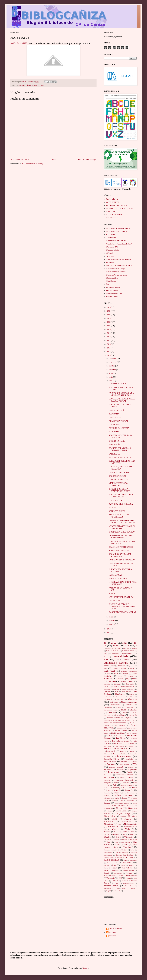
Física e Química (127, 778)
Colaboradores (120, 697)
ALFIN (117, 660)
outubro (112, 366)
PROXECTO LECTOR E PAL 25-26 (120, 208)
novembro (113, 362)
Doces (135, 749)
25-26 (127, 646)
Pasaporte (133, 839)
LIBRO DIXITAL (115, 417)
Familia (130, 772)
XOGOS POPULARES (117, 476)
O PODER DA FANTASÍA (119, 480)
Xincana (116, 888)
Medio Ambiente (130, 824)
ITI (107, 800)
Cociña (132, 694)
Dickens (131, 746)
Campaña (117, 684)
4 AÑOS (118, 648)
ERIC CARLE (125, 764)
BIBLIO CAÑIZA (116, 929)
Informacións (108, 798)
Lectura (107, 803)
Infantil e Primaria (124, 795)
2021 (109, 326)
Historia (116, 788)
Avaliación (133, 671)
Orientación (129, 837)
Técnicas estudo (131, 876)
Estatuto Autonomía (116, 767)
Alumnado (127, 660)
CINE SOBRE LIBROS (117, 384)
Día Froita (110, 736)
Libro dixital (108, 808)
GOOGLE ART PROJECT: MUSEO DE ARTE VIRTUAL (122, 400)
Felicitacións (120, 775)
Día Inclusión (120, 736)
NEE (132, 832)
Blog (128, 679)
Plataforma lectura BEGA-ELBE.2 (119, 266)
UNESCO (125, 881)
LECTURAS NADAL (122, 803)
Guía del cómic (112, 297)
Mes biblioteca (113, 827)
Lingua (110, 811)
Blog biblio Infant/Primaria (116, 241)
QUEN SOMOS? (113, 202)
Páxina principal (112, 199)
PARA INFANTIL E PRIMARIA (121, 504)
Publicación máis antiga (87, 159)
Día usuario (120, 746)
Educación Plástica (112, 759)
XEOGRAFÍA (114, 414)
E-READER (111, 212)
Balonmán (125, 674)
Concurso (132, 699)
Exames (131, 767)
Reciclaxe (133, 860)
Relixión (107, 865)
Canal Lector (111, 281)
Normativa (116, 834)
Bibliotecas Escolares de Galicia (118, 228)
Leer (108, 284)
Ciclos (124, 689)
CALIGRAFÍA (114, 454)
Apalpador (131, 666)
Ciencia (131, 689)
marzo (111, 617)
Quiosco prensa (112, 290)
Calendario (112, 681)
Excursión (108, 770)
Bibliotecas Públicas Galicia (117, 231)
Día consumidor (120, 725)
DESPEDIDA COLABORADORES (115, 723)
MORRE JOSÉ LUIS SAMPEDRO (122, 560)
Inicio (54, 159)
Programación (108, 852)
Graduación (125, 783)
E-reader (132, 751)
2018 (109, 337)
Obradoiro (108, 837)
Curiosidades (120, 715)
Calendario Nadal (126, 681)
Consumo (129, 705)
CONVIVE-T (130, 707)
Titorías (128, 878)
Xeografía (107, 888)
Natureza (117, 832)
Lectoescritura (130, 800)
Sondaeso (129, 873)
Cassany (115, 686)
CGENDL (116, 689)
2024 (109, 315)
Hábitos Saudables (128, 785)
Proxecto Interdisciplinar (125, 855)
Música (115, 829)
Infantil (106, 795)
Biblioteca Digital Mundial (116, 272)
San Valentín (127, 868)
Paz (108, 842)
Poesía (126, 845)
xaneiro (112, 624)
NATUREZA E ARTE (117, 511)
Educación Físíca (123, 756)
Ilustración (129, 790)
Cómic (131, 697)
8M (106, 653)
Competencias (108, 699)
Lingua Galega (123, 813)
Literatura (132, 816)
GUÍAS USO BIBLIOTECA (117, 205)
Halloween (107, 788)
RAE (125, 860)
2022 (109, 322)
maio (111, 377)
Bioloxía (121, 679)
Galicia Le (110, 262)
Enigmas (124, 762)
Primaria (34, 85)
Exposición (132, 770)
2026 (109, 307)
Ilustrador (107, 793)
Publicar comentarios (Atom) (32, 164)
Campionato (130, 684)
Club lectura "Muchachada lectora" (119, 244)
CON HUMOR (114, 425)
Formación (107, 780)
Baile (116, 674)
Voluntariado (129, 886)
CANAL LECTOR (115, 501)
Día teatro (108, 746)
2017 (109, 341)
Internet (125, 798)
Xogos (109, 891)
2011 (109, 633)
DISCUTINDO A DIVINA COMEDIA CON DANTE (119, 490)
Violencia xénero (111, 886)
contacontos (108, 707)
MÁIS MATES (114, 508)
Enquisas (134, 762)
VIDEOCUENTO (128, 883)
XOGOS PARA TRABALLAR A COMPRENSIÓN (121, 496)
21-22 (114, 643)
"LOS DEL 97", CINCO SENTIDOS (122, 532)
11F (105, 643)
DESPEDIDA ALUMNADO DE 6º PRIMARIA (119, 720)
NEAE (125, 832)
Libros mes (132, 808)
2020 (109, 329)
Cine (117, 692)
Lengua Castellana (117, 806)
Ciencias (107, 691)
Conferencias (114, 702)
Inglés (117, 798)
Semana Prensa (128, 870)
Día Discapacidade (118, 733)
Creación (112, 712)
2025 (109, 311)
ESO (20, 85)
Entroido (111, 764)
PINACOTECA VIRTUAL (119, 421)
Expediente (121, 770)
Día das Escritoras (121, 730)
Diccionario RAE (113, 250)
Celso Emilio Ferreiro (127, 686)
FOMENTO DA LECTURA (119, 428)
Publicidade (119, 858)
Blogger (85, 968)
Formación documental (124, 780)
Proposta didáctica (122, 852)
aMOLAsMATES (19, 43)
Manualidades (109, 821)
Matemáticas (27, 85)
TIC (120, 878)
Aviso (109, 674)
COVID (123, 710)
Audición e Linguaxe (119, 668)
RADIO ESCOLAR (111, 860)
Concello (120, 699)
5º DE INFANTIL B (128, 651)
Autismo (124, 671)
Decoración (133, 715)
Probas (132, 850)
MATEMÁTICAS (115, 575)
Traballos (115, 881)
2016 (109, 344)
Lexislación (131, 806)
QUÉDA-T (129, 857)
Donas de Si (111, 751)
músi (106, 829)
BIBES (130, 676)
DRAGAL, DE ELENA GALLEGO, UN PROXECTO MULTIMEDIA (122, 522)
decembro (113, 359)
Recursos (41, 85)
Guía (115, 785)
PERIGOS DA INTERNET (119, 579)
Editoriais (107, 754)
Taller (106, 876)
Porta (116, 847)
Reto (114, 865)
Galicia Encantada (113, 287)
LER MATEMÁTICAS (117, 601)
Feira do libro (108, 775)
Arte (106, 668)
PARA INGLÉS (114, 445)
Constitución (115, 705)
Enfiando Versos (110, 762)
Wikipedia (110, 256)
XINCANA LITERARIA (129, 888)
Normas (107, 834)
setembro (113, 370)
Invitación (134, 798)
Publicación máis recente (20, 159)
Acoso (106, 657)
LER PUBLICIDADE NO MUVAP (122, 597)
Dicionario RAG (112, 247)
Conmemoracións (129, 702)
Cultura (124, 713)
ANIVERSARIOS (109, 666)
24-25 (115, 646)
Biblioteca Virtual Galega (116, 269)
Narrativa (107, 832)
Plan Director (126, 842)
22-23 (125, 643)
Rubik (106, 868)
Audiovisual (109, 671)
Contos (119, 707)
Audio (132, 668)
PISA (116, 842)
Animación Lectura (116, 663)
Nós (124, 834)
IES (109, 790)
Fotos (116, 783)
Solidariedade (118, 873)
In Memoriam (129, 793)
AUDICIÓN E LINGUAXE (119, 551)
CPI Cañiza (111, 234)
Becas (120, 676)
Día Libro (121, 738)
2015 (109, 348)
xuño (111, 373)
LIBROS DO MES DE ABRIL (120, 473)
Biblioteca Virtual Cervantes (117, 275)
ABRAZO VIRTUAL (128, 654)
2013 (109, 355)
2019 (109, 333)
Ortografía (115, 839)
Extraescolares (115, 772)
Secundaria (116, 870)
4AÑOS (134, 648)
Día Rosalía (118, 743)
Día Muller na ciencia (121, 741)
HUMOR (112, 594)
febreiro (112, 621)
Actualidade (121, 656)
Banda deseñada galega (115, 293)
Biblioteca (109, 679)
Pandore (125, 839)
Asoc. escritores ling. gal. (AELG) (119, 259)
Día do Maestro (132, 733)
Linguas (122, 816)
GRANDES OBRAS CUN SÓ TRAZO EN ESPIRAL (120, 449)
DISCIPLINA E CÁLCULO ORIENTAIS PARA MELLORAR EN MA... (122, 606)
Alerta (107, 660)
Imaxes (116, 793)
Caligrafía (107, 684)
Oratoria (119, 837)
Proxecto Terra (108, 858)
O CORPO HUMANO (117, 441)
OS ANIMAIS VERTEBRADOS (121, 547)
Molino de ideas (112, 278)
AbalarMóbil (111, 238)
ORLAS (106, 839)
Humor (134, 788)
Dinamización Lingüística (115, 749)
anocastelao (121, 666)
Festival (130, 775)
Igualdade (117, 790)
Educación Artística (120, 754)
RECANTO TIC (112, 218)
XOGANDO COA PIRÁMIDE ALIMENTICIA (120, 555)
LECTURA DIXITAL (114, 215)
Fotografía (107, 783)
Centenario (107, 689)
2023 (109, 318)
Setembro (107, 873)
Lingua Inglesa (110, 816)
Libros (119, 808)
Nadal (128, 829)
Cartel (106, 686)
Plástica (118, 845)
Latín (121, 800)
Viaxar (117, 883)
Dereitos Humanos (114, 718)
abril (111, 381)
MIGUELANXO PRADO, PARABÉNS (118, 484)
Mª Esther (113, 932)
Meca (119, 824)
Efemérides (129, 759)
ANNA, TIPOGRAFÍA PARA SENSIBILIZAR (120, 516)
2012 (109, 629)
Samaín (114, 868)
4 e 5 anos (126, 648)
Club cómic (126, 692)
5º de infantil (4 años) (113, 651)
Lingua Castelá (122, 811)
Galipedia (110, 253)
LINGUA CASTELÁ (116, 410)
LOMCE (114, 819)
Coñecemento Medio (111, 710)
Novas (131, 834)
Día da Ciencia (121, 728)
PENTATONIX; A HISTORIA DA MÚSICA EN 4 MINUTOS (121, 394)
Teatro (121, 876)
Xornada (118, 891)
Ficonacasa (109, 777)
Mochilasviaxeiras (129, 827)
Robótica (132, 865)
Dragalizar (123, 751)
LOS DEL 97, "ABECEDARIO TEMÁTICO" (120, 468)
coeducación (108, 697)
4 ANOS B (110, 648)
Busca (134, 679)
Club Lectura (120, 694)
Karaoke (114, 800)
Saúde (106, 870)
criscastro (113, 936)
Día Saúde (130, 743)
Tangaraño (113, 876)
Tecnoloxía (110, 878)
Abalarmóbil (116, 654)
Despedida (128, 718)
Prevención (114, 850)
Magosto (128, 819)
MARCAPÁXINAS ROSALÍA (120, 457)
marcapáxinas (127, 821)
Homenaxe (126, 788)
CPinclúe (133, 710)
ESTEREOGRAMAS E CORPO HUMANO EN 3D (121, 537)
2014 (109, 352)
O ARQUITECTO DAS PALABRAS (122, 612)
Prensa (106, 850)
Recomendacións (113, 863)
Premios (127, 847)
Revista (123, 865)
